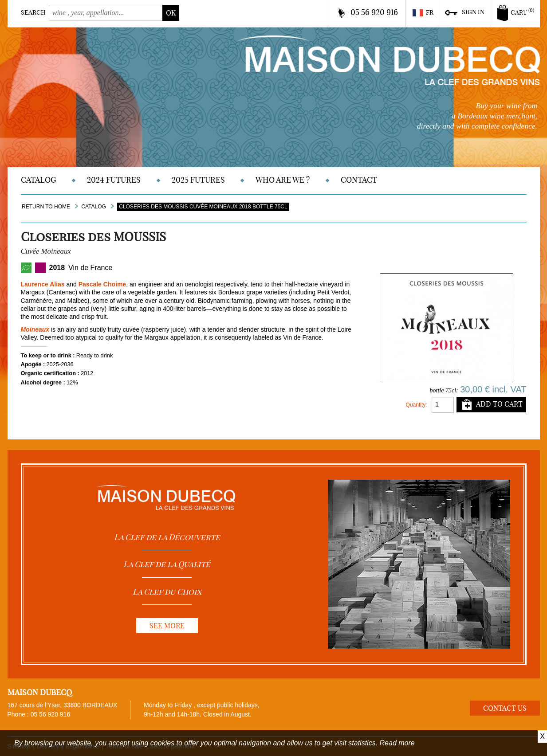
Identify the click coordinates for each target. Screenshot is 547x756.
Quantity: (417, 405)
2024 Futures (114, 180)
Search (33, 12)
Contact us (505, 708)
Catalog (39, 180)
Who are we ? (283, 180)
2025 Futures (198, 180)
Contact (359, 180)
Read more (397, 743)
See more (167, 626)
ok (171, 13)
